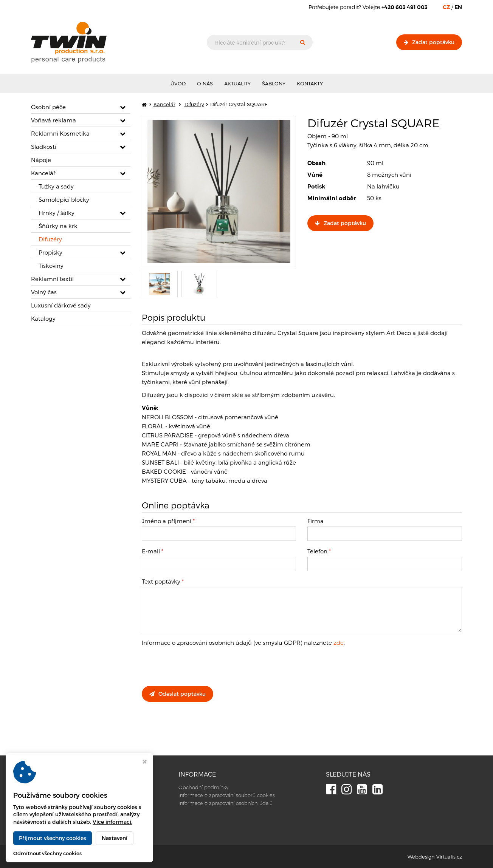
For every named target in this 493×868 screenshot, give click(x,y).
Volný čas (44, 292)
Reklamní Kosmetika (60, 133)
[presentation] (199, 666)
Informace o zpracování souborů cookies (227, 795)
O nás (205, 83)
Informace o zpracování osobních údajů (226, 803)
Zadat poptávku (429, 42)
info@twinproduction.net (65, 822)
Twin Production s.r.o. (102, 857)
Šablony (274, 83)
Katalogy (43, 318)
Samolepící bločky (64, 199)
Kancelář (43, 173)
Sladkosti (44, 147)
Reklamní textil (52, 279)
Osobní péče (48, 107)
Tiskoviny (51, 266)
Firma (315, 521)
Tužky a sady (56, 186)
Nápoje (41, 160)
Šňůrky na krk (58, 226)
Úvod (178, 83)
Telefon (319, 551)
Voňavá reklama (53, 120)
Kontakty (310, 83)
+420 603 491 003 (56, 814)
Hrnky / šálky (57, 213)
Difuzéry (50, 239)
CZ (446, 7)
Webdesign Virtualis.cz (435, 857)
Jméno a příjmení (168, 521)
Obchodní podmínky (203, 787)
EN (458, 7)
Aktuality (237, 83)
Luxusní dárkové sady (61, 305)
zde (339, 643)
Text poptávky (163, 581)
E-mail (153, 551)
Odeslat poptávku (178, 694)
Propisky (50, 252)
